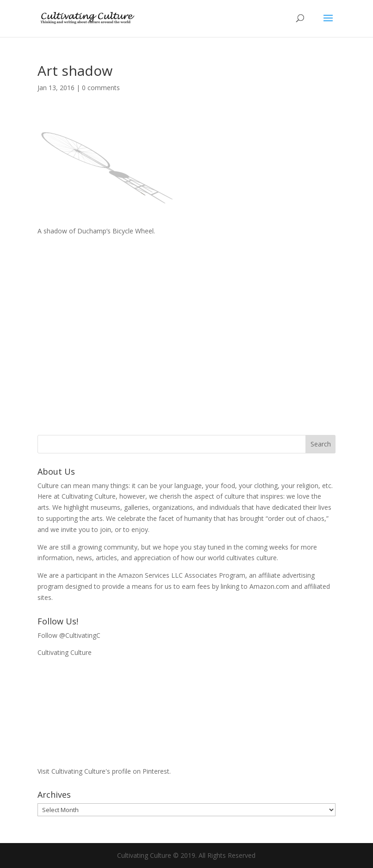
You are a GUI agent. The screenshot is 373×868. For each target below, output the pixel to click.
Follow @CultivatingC (69, 635)
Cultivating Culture (65, 652)
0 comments (101, 88)
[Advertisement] (187, 326)
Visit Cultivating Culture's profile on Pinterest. (104, 771)
